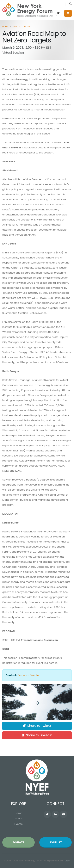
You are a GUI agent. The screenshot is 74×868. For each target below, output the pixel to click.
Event (27, 27)
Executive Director (29, 675)
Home (5, 27)
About (18, 818)
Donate (18, 842)
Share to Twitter (37, 726)
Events (16, 27)
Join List (55, 842)
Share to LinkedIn (37, 735)
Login (68, 861)
